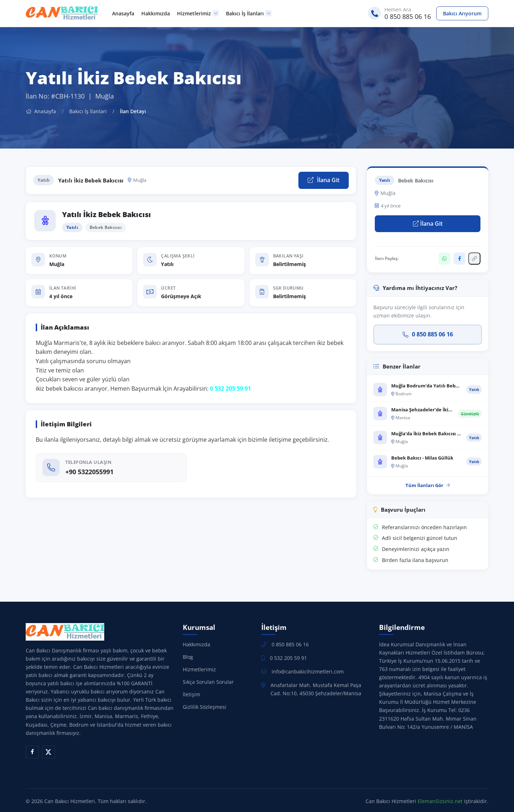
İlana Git (324, 180)
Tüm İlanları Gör (428, 485)
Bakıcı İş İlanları (249, 13)
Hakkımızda (156, 13)
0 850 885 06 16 (428, 334)
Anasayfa (123, 13)
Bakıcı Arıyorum (462, 13)
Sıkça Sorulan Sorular (208, 682)
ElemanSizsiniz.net (440, 801)
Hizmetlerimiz (198, 13)
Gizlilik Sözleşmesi (205, 707)
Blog (188, 657)
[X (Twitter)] (49, 752)
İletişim (192, 694)
